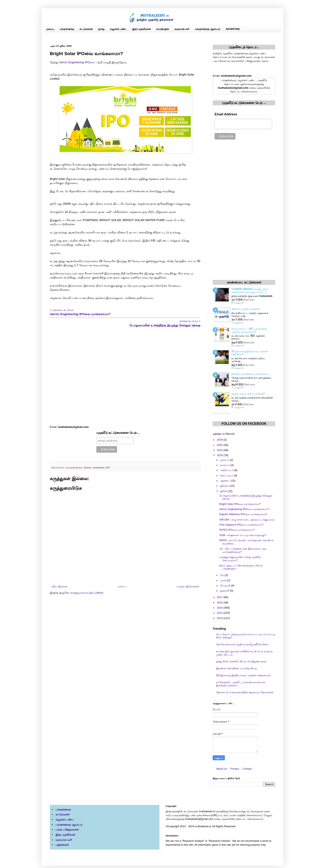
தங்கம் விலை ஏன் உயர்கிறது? (248, 394)
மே (222, 575)
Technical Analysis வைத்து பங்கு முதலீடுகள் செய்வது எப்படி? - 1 (250, 290)
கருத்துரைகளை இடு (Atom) (87, 593)
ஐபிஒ (101, 29)
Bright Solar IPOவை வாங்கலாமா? (240, 504)
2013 (220, 618)
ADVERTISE (233, 29)
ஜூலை (225, 486)
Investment (99, 468)
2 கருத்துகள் (238, 368)
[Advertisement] (125, 376)
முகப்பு (50, 29)
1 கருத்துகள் (237, 322)
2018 (220, 455)
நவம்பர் (225, 465)
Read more (249, 300)
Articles (87, 468)
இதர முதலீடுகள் (141, 29)
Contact (247, 769)
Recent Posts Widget (221, 414)
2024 (220, 440)
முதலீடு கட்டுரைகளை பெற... (118, 433)
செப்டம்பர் (227, 475)
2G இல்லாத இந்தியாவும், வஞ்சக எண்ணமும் (250, 353)
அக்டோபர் (227, 470)
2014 (220, 613)
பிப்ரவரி (226, 586)
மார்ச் (224, 580)
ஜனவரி (225, 591)
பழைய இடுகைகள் (188, 586)
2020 (220, 445)
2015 (220, 608)
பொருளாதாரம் (74, 468)
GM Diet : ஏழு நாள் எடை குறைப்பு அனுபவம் (247, 520)
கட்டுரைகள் (86, 29)
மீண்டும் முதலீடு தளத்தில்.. (246, 309)
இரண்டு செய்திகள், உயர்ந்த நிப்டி (250, 374)
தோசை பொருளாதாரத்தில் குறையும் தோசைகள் (245, 692)
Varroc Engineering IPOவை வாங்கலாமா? (244, 509)
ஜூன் (224, 491)
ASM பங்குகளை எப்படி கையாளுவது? (243, 535)
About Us (221, 769)
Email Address (226, 114)
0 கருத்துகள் (238, 302)
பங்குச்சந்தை (67, 29)
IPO (108, 468)
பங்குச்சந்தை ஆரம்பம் (207, 29)
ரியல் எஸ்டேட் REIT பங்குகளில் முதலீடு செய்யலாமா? (249, 330)
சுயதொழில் (163, 29)
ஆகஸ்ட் (225, 481)
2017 (220, 597)
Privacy (235, 769)
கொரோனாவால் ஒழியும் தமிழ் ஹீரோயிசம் (242, 644)
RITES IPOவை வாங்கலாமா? (237, 530)
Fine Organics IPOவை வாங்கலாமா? (241, 525)
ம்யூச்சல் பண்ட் (118, 29)
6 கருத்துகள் (238, 345)
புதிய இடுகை (59, 586)
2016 (220, 603)
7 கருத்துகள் (238, 387)
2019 (220, 450)
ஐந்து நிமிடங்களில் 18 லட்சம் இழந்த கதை (241, 661)
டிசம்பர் (225, 460)
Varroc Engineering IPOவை (77, 62)
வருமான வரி (182, 29)
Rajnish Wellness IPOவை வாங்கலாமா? (243, 514)
